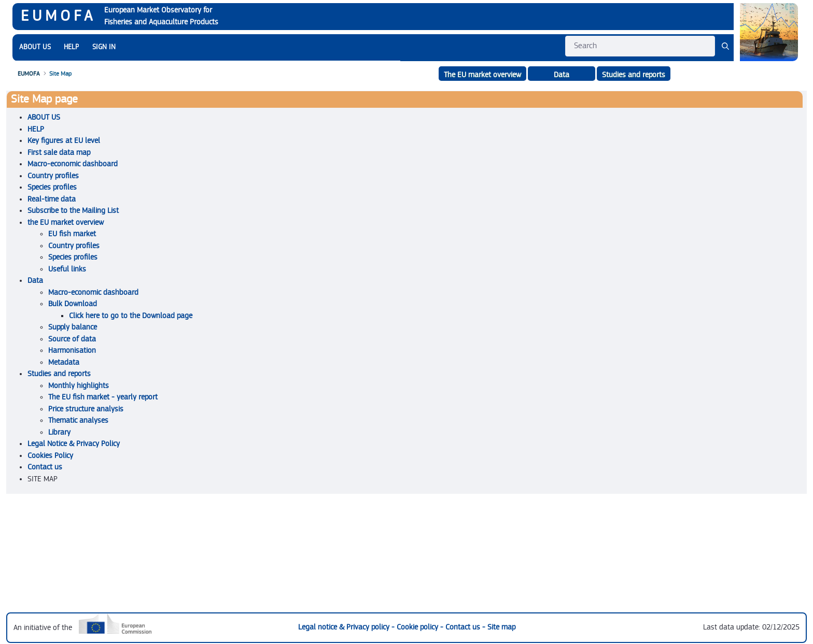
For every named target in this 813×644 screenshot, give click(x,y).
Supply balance (73, 327)
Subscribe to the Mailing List (73, 211)
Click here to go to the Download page (131, 316)
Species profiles (52, 187)
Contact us (45, 467)
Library (59, 432)
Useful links (67, 269)
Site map (501, 627)
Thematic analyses (78, 420)
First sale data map (59, 153)
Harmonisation (72, 350)
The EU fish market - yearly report (103, 397)
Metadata (64, 362)
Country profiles (53, 176)
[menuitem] (35, 47)
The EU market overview (482, 75)
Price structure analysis (86, 409)
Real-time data (52, 199)
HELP (36, 129)
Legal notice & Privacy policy (345, 627)
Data (35, 281)
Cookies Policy (50, 456)
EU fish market (72, 234)
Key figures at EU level (64, 141)
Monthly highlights (79, 386)
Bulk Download (73, 304)
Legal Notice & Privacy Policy (74, 444)
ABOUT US (44, 117)
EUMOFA (58, 16)
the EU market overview (66, 223)
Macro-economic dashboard (73, 164)
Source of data (72, 339)
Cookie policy (418, 627)
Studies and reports (634, 75)
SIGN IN (104, 47)
